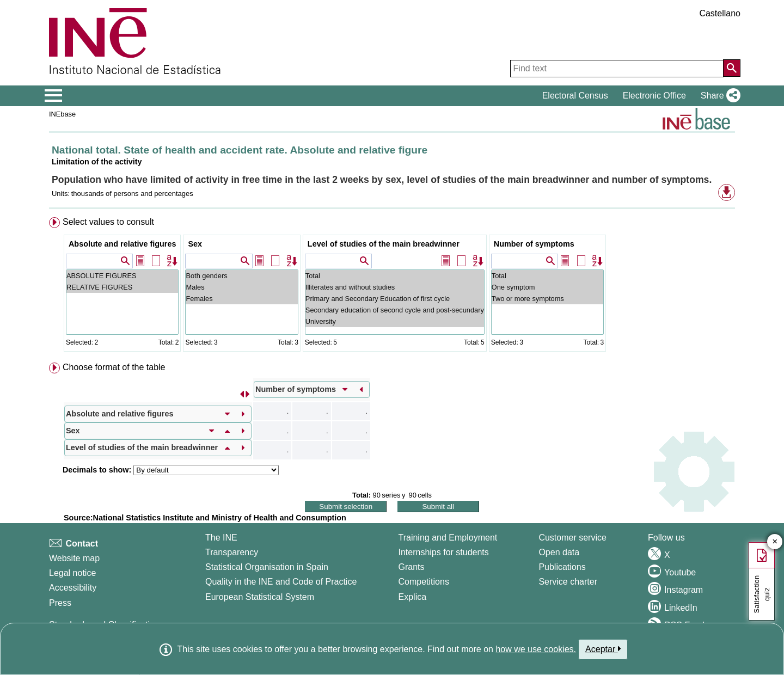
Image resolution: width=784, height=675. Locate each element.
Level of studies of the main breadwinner (384, 244)
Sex (195, 244)
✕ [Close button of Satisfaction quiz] (775, 542)
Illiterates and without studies (395, 287)
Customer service (572, 538)
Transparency (232, 552)
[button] (718, 96)
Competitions (424, 582)
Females (241, 299)
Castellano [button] (720, 13)
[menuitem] (392, 287)
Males (241, 287)
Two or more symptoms (547, 299)
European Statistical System (260, 597)
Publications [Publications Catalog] (562, 567)
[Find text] (617, 69)
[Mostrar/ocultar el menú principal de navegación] (54, 96)
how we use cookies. (536, 649)
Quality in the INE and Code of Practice (281, 582)
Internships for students (444, 552)
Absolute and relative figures (122, 244)
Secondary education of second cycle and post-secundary (395, 310)
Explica (413, 597)
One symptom (547, 287)
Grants (412, 567)
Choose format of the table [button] (114, 367)
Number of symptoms (534, 244)
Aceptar (603, 649)
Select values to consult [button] (108, 222)
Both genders (241, 276)
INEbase (62, 114)
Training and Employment (448, 538)
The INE (221, 538)
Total (395, 276)
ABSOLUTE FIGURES (122, 276)
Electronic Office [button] (654, 96)
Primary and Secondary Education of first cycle (395, 299)
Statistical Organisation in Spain (267, 567)
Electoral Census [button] (575, 96)
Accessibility (73, 588)
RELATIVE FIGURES (122, 287)
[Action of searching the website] (732, 68)
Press (60, 603)
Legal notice (72, 573)
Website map (74, 558)
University (395, 321)
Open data (559, 552)
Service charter (568, 582)
